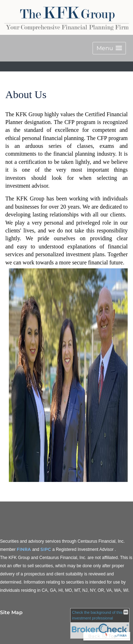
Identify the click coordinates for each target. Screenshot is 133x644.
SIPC (46, 549)
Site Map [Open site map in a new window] (11, 612)
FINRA (24, 549)
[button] (109, 48)
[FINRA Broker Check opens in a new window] (100, 623)
